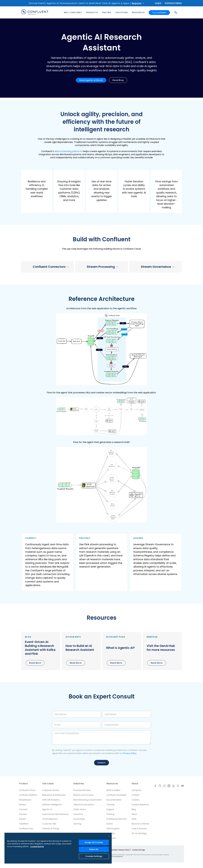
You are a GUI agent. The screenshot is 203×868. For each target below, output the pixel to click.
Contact (136, 795)
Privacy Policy (130, 753)
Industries (79, 784)
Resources (112, 784)
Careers (135, 800)
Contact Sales (173, 3)
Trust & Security (139, 829)
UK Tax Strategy (139, 833)
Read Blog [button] (118, 80)
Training (110, 814)
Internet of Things (51, 829)
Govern (23, 819)
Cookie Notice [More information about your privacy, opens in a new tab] (37, 847)
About (135, 784)
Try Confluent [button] (159, 12)
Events (110, 824)
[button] (37, 191)
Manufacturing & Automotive (87, 800)
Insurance (78, 814)
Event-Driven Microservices (55, 814)
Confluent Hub (26, 829)
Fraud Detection (50, 819)
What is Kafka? (113, 790)
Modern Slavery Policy (120, 850)
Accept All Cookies (94, 842)
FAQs (134, 819)
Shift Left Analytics (51, 800)
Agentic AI (47, 809)
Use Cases (48, 784)
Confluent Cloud (27, 790)
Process (23, 814)
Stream (23, 805)
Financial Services (82, 790)
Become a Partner (140, 824)
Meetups (111, 833)
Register (137, 3)
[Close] (109, 836)
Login (158, 3)
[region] (58, 848)
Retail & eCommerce (83, 795)
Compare (111, 838)
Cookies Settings (94, 856)
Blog (134, 809)
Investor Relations (140, 805)
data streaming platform (68, 151)
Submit (101, 763)
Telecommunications (84, 805)
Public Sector (80, 809)
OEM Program (113, 829)
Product (23, 784)
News (134, 814)
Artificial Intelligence (52, 805)
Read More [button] (35, 663)
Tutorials (111, 805)
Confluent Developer (116, 795)
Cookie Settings (138, 850)
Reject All (94, 849)
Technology (79, 819)
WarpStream (25, 800)
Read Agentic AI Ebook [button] (91, 80)
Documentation (114, 800)
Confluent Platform (28, 795)
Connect (23, 809)
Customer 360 (49, 824)
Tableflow (24, 824)
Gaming (77, 824)
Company (136, 790)
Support (110, 809)
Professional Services (117, 819)
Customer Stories (51, 790)
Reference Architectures (54, 795)
